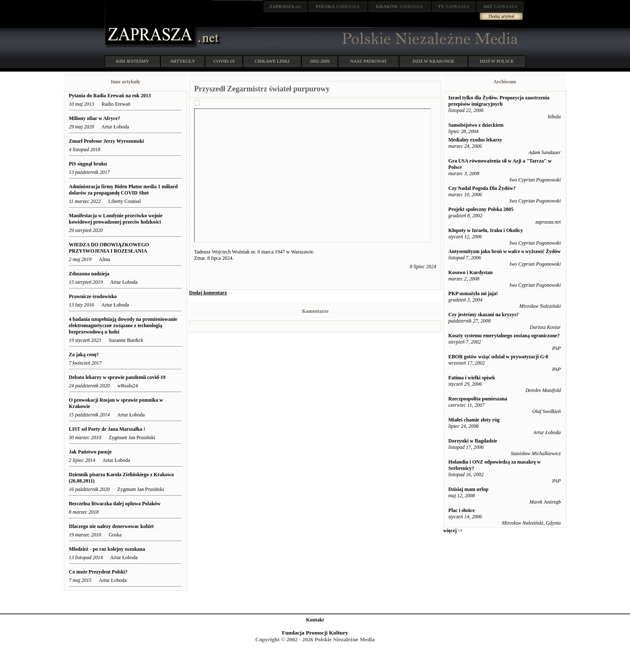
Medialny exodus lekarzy (475, 140)
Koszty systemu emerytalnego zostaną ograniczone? (504, 336)
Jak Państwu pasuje (90, 452)
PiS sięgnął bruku (88, 164)
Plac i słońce (461, 510)
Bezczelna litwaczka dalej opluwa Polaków (115, 504)
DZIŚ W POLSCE (497, 61)
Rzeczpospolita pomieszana (478, 399)
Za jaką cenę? (84, 355)
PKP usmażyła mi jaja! (473, 293)
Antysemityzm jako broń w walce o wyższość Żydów (504, 251)
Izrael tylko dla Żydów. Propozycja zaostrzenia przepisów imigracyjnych (499, 101)
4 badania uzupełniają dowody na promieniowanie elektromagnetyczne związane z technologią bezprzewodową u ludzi (123, 325)
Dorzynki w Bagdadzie (473, 441)
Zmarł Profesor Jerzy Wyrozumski (107, 141)
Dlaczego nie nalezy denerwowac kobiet (112, 526)
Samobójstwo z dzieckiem (476, 125)
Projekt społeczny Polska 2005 (481, 209)
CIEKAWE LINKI (272, 61)
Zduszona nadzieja (89, 274)
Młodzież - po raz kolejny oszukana (107, 549)
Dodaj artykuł (501, 16)
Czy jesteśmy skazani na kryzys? (483, 315)
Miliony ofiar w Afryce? (95, 118)
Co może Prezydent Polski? (98, 572)
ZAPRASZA (338, 6)
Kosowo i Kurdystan (470, 272)
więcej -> (453, 531)
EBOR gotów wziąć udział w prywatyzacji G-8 (498, 357)
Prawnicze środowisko (93, 296)
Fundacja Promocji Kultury (315, 633)
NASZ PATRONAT (368, 61)
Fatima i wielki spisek (472, 378)
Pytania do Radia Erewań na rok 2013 (110, 96)
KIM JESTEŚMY (133, 61)
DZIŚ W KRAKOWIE (433, 61)
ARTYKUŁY (183, 61)
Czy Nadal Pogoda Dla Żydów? (482, 188)
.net (285, 6)
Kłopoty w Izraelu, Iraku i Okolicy (485, 230)
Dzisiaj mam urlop (468, 489)
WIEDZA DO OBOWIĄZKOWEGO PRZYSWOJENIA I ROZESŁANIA (109, 248)
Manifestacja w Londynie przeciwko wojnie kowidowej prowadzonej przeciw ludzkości (116, 219)
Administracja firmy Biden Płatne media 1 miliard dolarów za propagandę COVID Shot (124, 190)
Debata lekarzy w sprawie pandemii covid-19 (117, 377)
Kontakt (315, 620)
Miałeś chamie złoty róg (474, 420)
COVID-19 (224, 61)
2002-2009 (320, 61)
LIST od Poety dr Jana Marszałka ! (107, 429)
